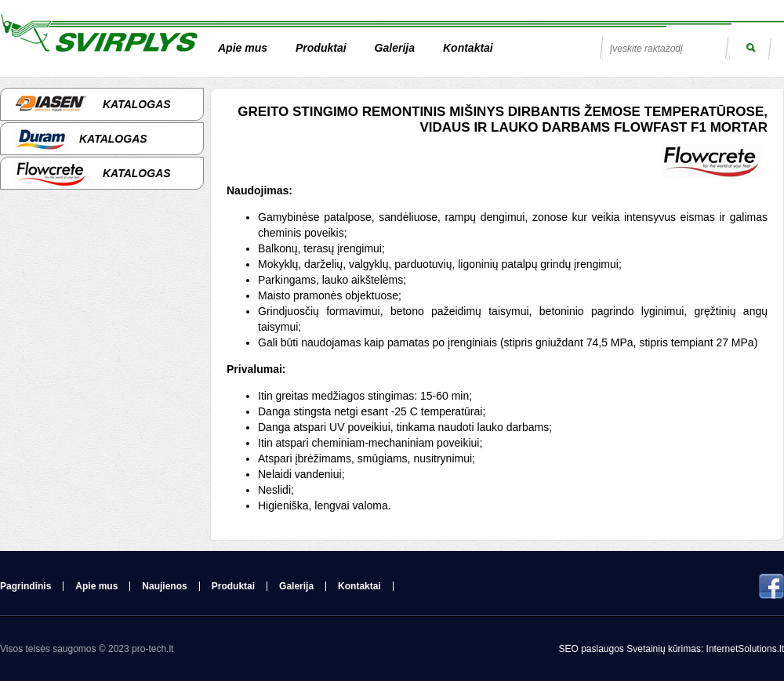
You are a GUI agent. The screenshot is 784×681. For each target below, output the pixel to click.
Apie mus (243, 48)
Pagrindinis (25, 586)
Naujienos (164, 586)
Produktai (321, 48)
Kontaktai (468, 48)
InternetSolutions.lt (745, 649)
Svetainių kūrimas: (665, 649)
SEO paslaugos (592, 649)
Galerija (395, 48)
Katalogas (93, 104)
